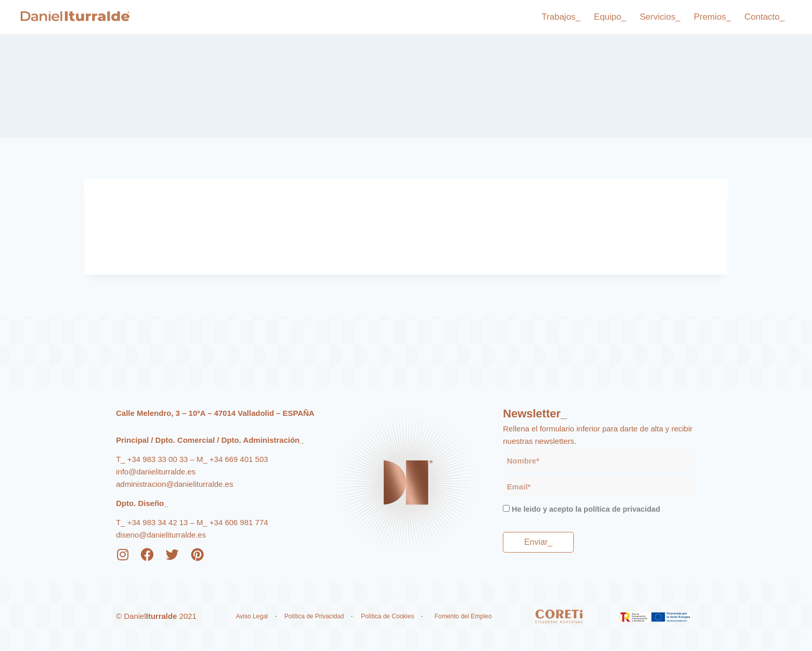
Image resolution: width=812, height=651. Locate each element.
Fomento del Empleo (464, 616)
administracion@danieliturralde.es (175, 484)
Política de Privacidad (315, 616)
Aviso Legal (252, 616)
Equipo (610, 17)
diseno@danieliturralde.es (161, 535)
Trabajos (561, 17)
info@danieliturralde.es (156, 472)
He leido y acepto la (586, 509)
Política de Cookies (388, 616)
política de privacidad (622, 509)
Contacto (764, 17)
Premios (713, 17)
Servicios (660, 17)
